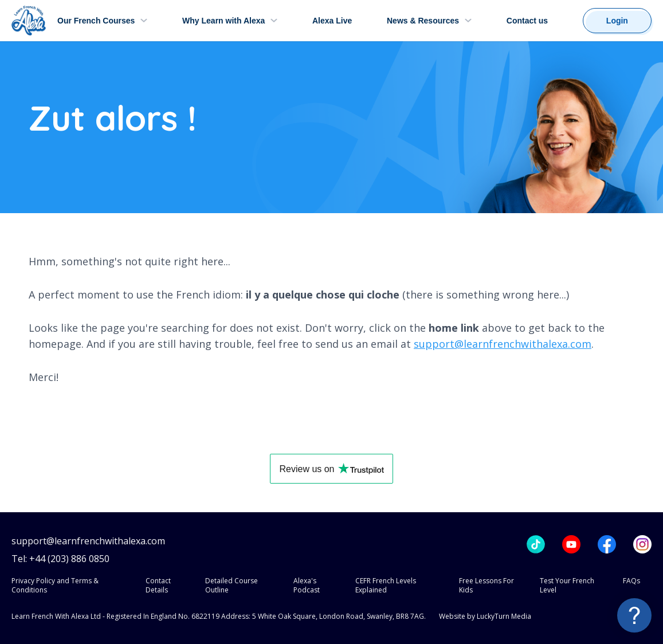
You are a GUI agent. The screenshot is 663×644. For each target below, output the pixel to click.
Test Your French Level (567, 585)
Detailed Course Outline (232, 585)
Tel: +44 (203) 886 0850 (60, 559)
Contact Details (158, 585)
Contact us (527, 21)
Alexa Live (332, 21)
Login (617, 21)
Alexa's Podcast (307, 585)
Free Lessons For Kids (487, 585)
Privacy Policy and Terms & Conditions (55, 585)
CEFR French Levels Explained (386, 585)
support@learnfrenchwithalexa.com (503, 344)
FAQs (631, 581)
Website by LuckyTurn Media (485, 616)
